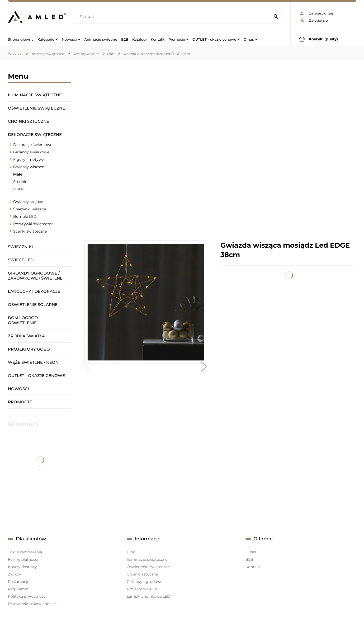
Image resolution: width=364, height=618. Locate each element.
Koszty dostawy (22, 567)
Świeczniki (20, 247)
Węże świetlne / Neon (33, 362)
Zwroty (15, 574)
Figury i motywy (29, 159)
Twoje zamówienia (25, 552)
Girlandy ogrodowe (145, 582)
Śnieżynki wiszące (30, 209)
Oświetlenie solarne (33, 305)
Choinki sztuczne (29, 121)
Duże (18, 189)
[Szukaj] (276, 17)
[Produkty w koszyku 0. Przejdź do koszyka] (323, 39)
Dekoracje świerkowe (33, 145)
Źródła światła (26, 336)
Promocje (20, 402)
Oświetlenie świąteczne (36, 108)
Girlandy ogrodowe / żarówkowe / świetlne (35, 276)
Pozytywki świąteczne (33, 224)
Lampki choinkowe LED (148, 596)
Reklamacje (19, 582)
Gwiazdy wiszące (29, 167)
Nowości (18, 389)
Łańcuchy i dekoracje (34, 291)
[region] (220, 151)
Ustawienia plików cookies (32, 604)
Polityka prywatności (27, 596)
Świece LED (21, 260)
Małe (18, 174)
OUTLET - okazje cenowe (36, 376)
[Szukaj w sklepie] (173, 17)
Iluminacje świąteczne (35, 95)
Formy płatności (23, 559)
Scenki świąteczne (30, 231)
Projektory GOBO (29, 349)
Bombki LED (25, 216)
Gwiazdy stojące (28, 202)
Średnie (20, 182)
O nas (251, 552)
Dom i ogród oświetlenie (23, 320)
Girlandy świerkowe (31, 152)
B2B (249, 559)
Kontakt (253, 567)
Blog (131, 552)
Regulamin (18, 589)
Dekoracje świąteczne (35, 135)
